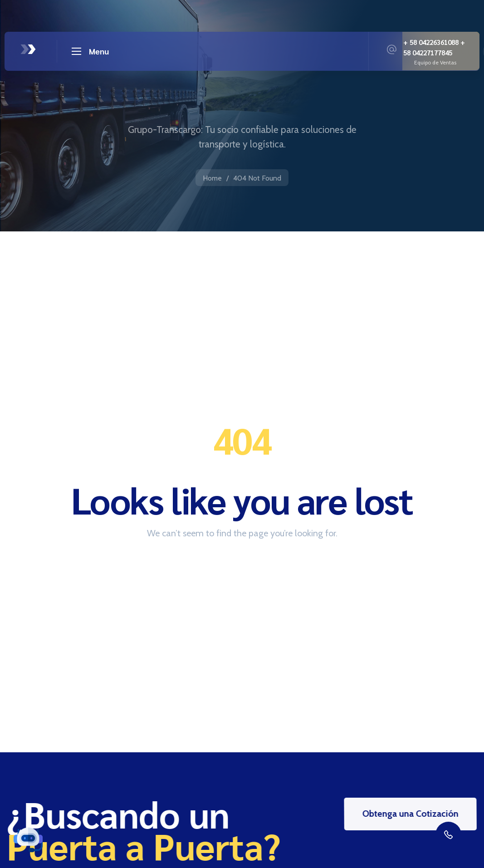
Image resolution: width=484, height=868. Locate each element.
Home (212, 178)
